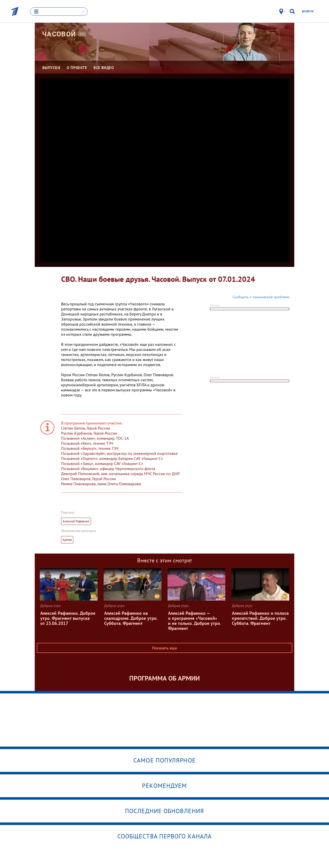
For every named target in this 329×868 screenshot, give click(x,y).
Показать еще (165, 648)
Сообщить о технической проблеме (261, 297)
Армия (67, 540)
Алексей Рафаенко (76, 521)
